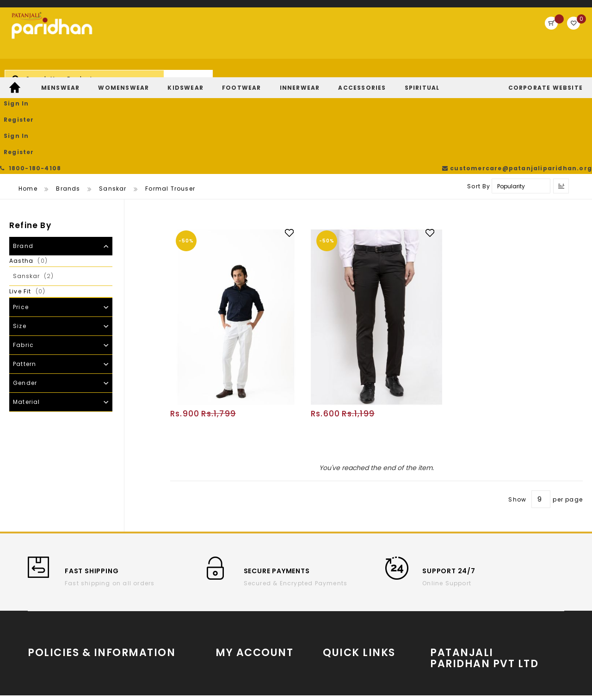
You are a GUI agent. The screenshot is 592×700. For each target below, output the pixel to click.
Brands (68, 100)
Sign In (481, 34)
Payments (44, 645)
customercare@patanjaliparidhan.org (520, 9)
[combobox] (243, 39)
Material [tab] (27, 313)
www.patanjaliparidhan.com (488, 588)
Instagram (341, 606)
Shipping (43, 617)
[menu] (296, 75)
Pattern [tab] (25, 276)
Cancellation (136, 590)
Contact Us (133, 617)
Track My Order (240, 604)
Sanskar (113, 100)
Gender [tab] (25, 294)
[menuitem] (16, 75)
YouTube (337, 592)
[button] (294, 144)
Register (521, 34)
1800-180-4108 (32, 9)
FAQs (123, 631)
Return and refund (58, 631)
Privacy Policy (138, 604)
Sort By (479, 98)
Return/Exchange (244, 617)
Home (28, 100)
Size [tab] (20, 238)
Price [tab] (21, 219)
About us (43, 590)
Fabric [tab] (23, 257)
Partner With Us (489, 605)
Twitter (334, 620)
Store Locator (489, 626)
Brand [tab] (23, 158)
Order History (237, 590)
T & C (37, 604)
